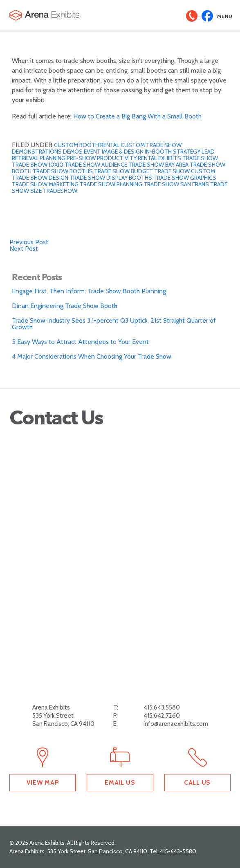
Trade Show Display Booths (111, 178)
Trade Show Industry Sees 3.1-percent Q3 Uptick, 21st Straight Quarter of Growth (114, 324)
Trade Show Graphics (185, 178)
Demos (73, 152)
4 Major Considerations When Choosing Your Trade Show (92, 356)
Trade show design (41, 178)
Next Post (24, 249)
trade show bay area (159, 165)
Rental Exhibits (160, 158)
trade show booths (63, 171)
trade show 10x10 (38, 165)
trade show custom (185, 171)
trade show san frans (177, 184)
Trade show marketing (46, 184)
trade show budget (124, 171)
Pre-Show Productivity (102, 158)
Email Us (120, 782)
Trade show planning (112, 184)
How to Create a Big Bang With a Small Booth (137, 116)
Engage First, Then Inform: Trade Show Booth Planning (89, 291)
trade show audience (96, 165)
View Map (43, 782)
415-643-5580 (178, 851)
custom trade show (151, 145)
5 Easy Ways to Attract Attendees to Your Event (80, 342)
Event (93, 152)
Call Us (197, 782)
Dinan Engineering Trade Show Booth (65, 306)
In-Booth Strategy (173, 152)
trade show (200, 158)
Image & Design (123, 152)
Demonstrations (37, 152)
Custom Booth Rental (87, 145)
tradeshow (60, 191)
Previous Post (29, 242)
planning (53, 158)
